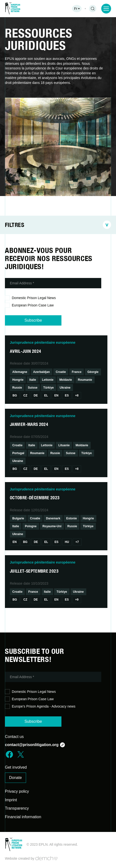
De (36, 395)
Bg (15, 395)
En (56, 395)
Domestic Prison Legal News (30, 298)
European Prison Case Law (29, 305)
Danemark (53, 518)
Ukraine (65, 388)
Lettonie (48, 380)
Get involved (16, 767)
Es (67, 395)
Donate (15, 778)
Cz (25, 395)
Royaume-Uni (52, 526)
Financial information (23, 817)
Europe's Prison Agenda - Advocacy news (40, 706)
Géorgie (93, 372)
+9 (77, 600)
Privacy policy (17, 791)
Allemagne (20, 372)
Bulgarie (18, 518)
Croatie (61, 372)
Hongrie (18, 380)
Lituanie (64, 445)
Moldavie (65, 380)
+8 (77, 395)
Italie (33, 380)
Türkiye (49, 388)
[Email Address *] (53, 283)
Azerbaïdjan (42, 372)
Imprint (11, 800)
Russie (17, 388)
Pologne (31, 526)
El (46, 395)
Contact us (14, 737)
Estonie (71, 518)
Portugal (18, 453)
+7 (77, 542)
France (77, 372)
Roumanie (85, 380)
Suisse (33, 388)
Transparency (17, 808)
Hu (67, 542)
